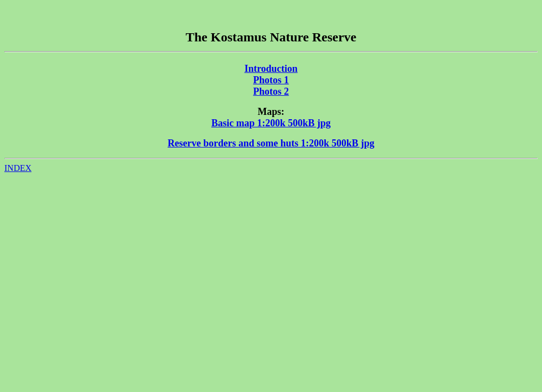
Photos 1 (271, 80)
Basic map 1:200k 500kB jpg (271, 123)
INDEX (18, 168)
